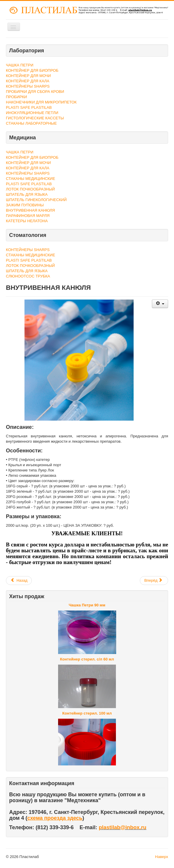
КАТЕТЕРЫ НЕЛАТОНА (27, 221)
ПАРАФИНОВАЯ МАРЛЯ (28, 216)
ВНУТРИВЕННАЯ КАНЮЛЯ (30, 210)
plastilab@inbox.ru (123, 827)
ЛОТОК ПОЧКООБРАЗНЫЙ (30, 189)
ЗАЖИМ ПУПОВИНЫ (25, 205)
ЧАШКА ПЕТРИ (20, 65)
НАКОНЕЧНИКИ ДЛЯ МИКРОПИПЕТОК (41, 102)
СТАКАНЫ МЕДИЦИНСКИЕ (31, 179)
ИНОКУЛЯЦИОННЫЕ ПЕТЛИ (32, 113)
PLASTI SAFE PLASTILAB (29, 107)
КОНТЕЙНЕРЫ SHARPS (28, 86)
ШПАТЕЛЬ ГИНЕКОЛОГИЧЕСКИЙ (36, 200)
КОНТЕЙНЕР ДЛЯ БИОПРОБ (32, 70)
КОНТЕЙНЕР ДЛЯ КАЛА (28, 81)
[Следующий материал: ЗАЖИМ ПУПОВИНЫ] (154, 581)
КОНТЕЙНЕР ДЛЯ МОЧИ (28, 76)
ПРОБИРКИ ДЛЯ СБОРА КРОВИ (35, 92)
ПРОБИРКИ (16, 97)
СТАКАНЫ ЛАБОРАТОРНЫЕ (31, 123)
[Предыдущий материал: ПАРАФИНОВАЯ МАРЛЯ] (19, 581)
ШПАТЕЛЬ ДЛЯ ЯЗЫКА (27, 194)
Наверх (162, 857)
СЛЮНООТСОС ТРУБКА (28, 276)
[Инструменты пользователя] (160, 304)
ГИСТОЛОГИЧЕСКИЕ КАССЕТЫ (35, 118)
